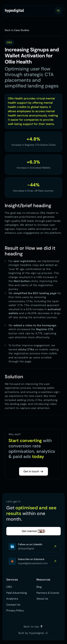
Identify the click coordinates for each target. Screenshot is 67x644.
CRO (9, 587)
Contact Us (13, 605)
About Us (42, 599)
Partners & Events (48, 593)
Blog (39, 587)
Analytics (12, 599)
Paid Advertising (17, 593)
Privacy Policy (15, 610)
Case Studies (22, 30)
